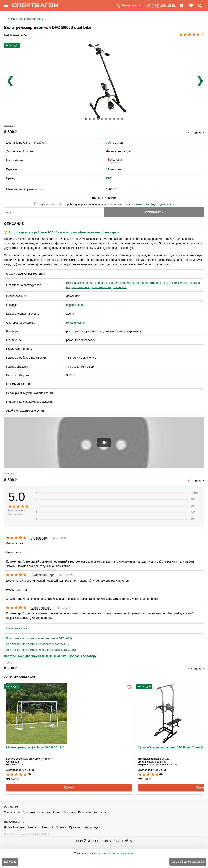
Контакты (100, 812)
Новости (48, 827)
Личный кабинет (15, 827)
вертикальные (81, 287)
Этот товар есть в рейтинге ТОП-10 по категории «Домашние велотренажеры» (64, 232)
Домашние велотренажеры (24, 19)
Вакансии (84, 812)
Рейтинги (69, 812)
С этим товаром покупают (20, 677)
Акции (57, 812)
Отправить (154, 212)
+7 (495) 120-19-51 (161, 6)
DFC (109, 178)
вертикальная (75, 305)
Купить (69, 787)
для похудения (102, 287)
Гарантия (44, 812)
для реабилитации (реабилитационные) (141, 283)
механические (75, 283)
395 (110, 143)
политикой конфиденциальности (153, 204)
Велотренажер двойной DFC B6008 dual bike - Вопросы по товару (50, 656)
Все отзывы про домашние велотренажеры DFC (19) (41, 650)
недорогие (120, 287)
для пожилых (177, 283)
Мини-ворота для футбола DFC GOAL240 (35, 747)
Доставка (29, 812)
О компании (12, 812)
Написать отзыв (17, 628)
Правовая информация (85, 827)
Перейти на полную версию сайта (104, 841)
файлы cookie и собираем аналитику (113, 853)
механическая (75, 323)
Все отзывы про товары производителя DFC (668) (39, 638)
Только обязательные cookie (188, 862)
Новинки (34, 827)
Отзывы (61, 827)
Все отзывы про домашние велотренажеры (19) (38, 644)
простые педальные (100, 283)
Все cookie (10, 862)
